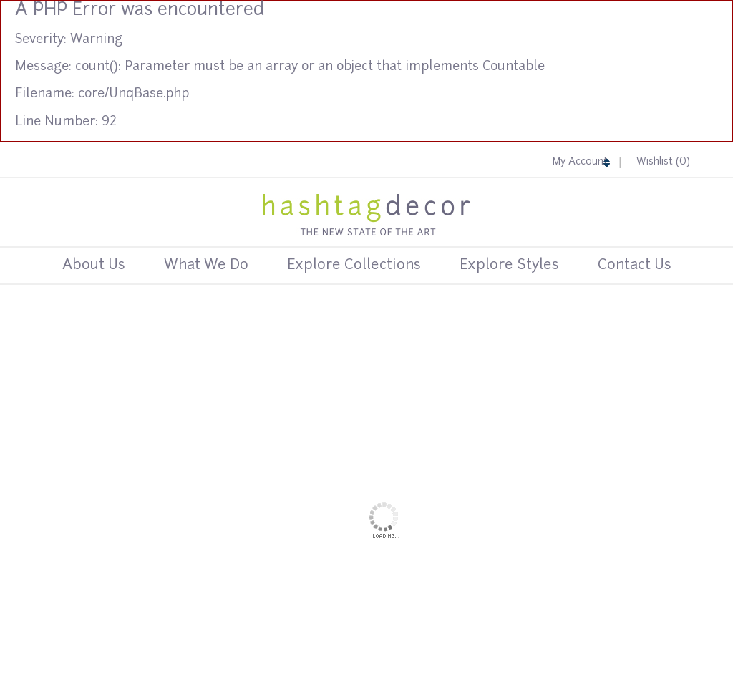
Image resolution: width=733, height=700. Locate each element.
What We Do (206, 266)
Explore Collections (354, 266)
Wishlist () (663, 162)
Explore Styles (509, 266)
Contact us (635, 266)
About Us (94, 266)
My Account (582, 162)
